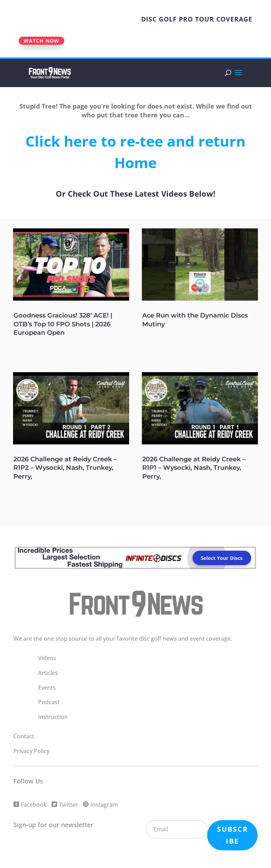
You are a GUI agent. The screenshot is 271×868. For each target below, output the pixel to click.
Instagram (104, 805)
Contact (24, 736)
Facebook (34, 805)
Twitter (68, 805)
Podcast (49, 702)
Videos (47, 658)
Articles (48, 673)
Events (47, 688)
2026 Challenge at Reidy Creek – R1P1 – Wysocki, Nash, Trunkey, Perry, (194, 468)
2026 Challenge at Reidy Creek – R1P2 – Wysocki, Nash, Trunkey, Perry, (65, 468)
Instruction (53, 717)
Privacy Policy (31, 751)
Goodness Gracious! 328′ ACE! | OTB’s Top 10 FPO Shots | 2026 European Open (63, 324)
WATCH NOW (41, 41)
